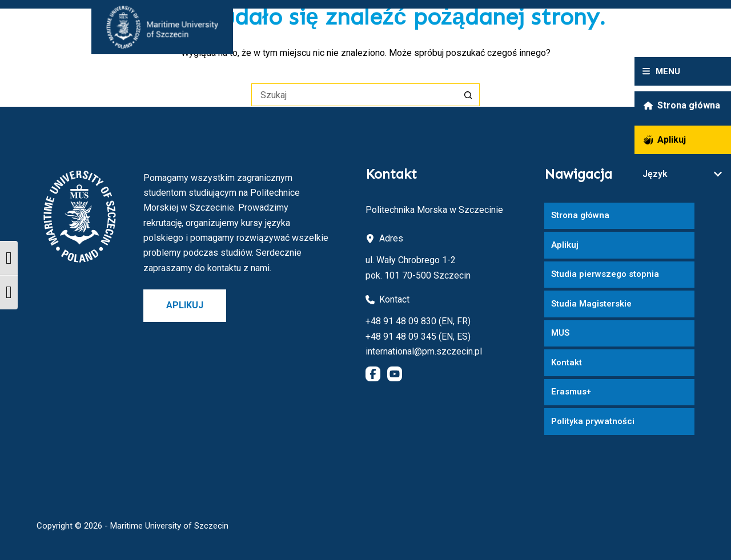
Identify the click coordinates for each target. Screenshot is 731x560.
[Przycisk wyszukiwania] (468, 95)
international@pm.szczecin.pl (424, 351)
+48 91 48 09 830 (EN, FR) (418, 321)
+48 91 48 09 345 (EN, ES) (418, 337)
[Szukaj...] (354, 95)
